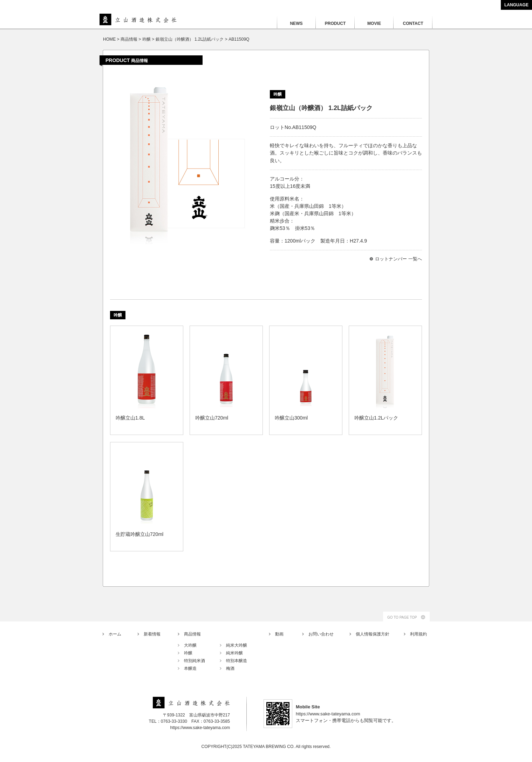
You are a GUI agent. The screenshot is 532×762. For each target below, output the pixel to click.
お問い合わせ (321, 634)
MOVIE (374, 23)
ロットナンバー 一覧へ (398, 259)
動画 (279, 634)
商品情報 (192, 634)
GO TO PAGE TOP (402, 617)
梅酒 (230, 668)
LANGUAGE (516, 5)
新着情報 (152, 634)
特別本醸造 (237, 661)
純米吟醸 (234, 653)
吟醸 (188, 653)
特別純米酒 (195, 661)
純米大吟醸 (237, 645)
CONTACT (413, 23)
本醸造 (190, 668)
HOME (109, 39)
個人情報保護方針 (373, 634)
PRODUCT (335, 23)
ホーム (115, 634)
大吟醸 (190, 645)
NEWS (296, 23)
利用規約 (418, 634)
